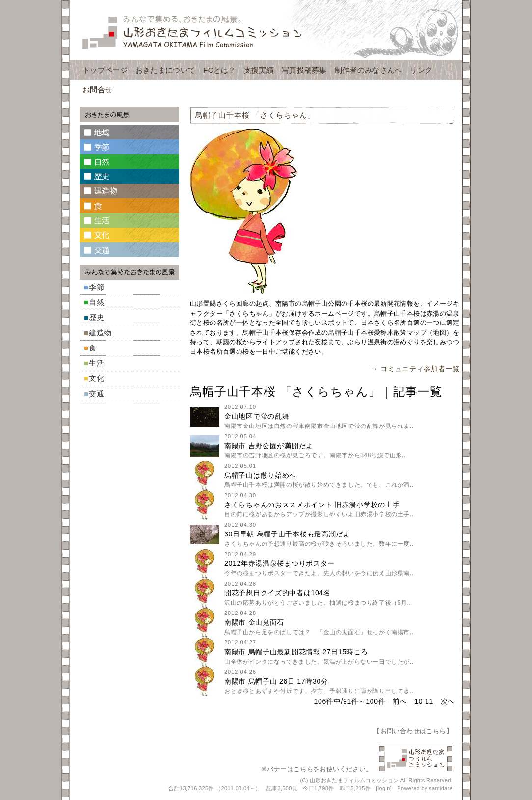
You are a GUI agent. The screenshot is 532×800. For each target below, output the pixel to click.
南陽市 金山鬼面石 (254, 622)
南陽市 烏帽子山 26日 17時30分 (276, 681)
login (384, 788)
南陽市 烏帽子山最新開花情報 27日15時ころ (296, 652)
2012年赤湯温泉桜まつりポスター (279, 563)
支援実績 (259, 70)
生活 (97, 363)
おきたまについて (165, 70)
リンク (421, 70)
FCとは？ (220, 70)
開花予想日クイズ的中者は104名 (278, 593)
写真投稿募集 (304, 70)
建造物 (100, 333)
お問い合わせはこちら (413, 731)
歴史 (97, 317)
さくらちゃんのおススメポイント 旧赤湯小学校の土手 (312, 505)
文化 (97, 378)
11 (429, 701)
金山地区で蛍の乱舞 (257, 416)
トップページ (105, 70)
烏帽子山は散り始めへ (260, 475)
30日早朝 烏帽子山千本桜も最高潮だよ (287, 534)
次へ (448, 701)
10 (418, 701)
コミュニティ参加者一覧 (420, 369)
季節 (97, 287)
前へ (400, 701)
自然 (97, 302)
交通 (97, 393)
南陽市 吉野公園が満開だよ (269, 446)
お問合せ (97, 90)
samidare (441, 788)
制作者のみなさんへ (369, 70)
